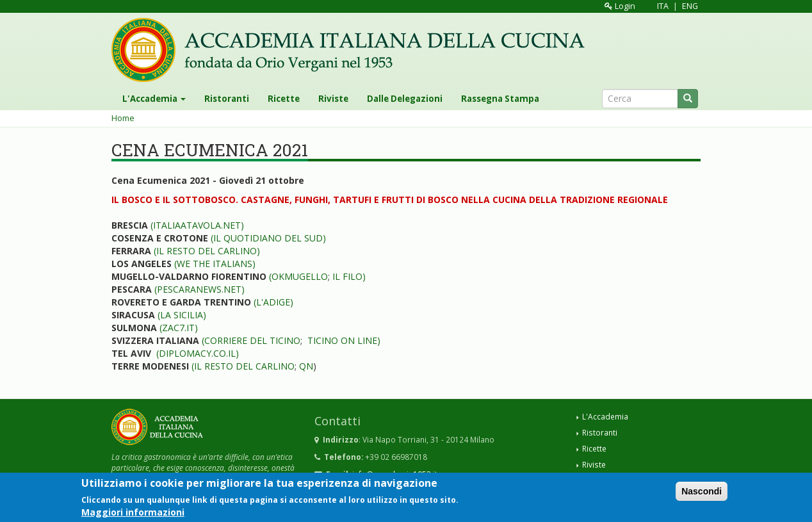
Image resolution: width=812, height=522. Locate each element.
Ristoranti (227, 99)
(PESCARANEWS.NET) (199, 289)
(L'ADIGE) (272, 302)
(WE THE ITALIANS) (215, 264)
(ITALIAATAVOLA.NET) (197, 225)
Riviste (333, 99)
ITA (663, 6)
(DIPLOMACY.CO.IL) (198, 353)
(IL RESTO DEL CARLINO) (207, 251)
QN (306, 366)
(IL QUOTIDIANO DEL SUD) (268, 238)
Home (123, 118)
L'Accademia (154, 99)
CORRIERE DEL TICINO (252, 340)
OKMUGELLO (300, 276)
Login (620, 6)
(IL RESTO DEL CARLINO (243, 366)
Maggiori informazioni (133, 513)
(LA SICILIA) (182, 315)
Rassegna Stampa (500, 99)
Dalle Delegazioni (405, 99)
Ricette (284, 99)
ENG (690, 6)
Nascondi (702, 493)
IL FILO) (349, 276)
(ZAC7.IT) (179, 328)
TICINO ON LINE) (344, 340)
